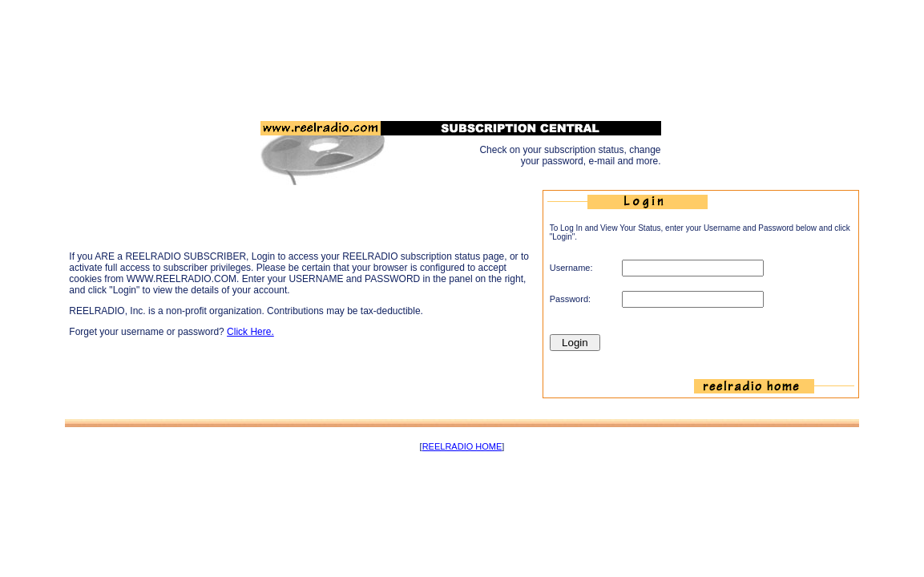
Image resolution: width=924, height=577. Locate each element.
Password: (570, 299)
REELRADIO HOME (462, 446)
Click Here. (250, 332)
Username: (571, 268)
